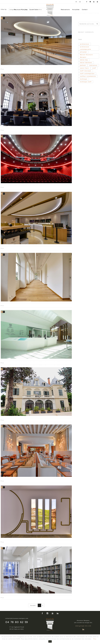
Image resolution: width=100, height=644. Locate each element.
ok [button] (50, 641)
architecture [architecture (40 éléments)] (85, 44)
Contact (85, 10)
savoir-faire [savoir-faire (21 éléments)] (84, 68)
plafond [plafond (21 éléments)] (83, 65)
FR (76, 2)
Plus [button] (95, 639)
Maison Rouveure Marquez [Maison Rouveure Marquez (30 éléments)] (86, 56)
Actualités (76, 10)
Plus (2, 69)
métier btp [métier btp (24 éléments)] (84, 60)
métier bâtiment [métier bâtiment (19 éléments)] (86, 63)
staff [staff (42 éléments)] (94, 68)
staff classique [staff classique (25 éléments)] (86, 71)
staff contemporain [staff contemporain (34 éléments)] (87, 74)
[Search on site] (89, 24)
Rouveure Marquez (21, 10)
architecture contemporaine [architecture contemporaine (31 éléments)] (86, 48)
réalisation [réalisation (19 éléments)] (93, 65)
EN (80, 2)
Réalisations (65, 10)
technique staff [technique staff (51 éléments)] (86, 82)
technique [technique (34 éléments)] (84, 79)
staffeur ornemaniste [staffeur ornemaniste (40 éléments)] (88, 76)
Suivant (33, 605)
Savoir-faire (33, 10)
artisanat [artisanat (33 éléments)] (83, 52)
